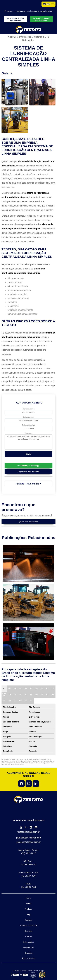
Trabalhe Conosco (28, 926)
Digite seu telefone (28, 425)
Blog (28, 915)
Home (28, 898)
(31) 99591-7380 (29, 887)
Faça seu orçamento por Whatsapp (41, 19)
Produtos (28, 909)
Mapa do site (28, 948)
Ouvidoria (28, 953)
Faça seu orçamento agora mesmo (16, 19)
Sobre (28, 904)
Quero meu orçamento (28, 522)
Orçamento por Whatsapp (28, 466)
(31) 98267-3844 (29, 876)
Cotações (29, 931)
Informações (28, 942)
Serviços (28, 920)
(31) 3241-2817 (29, 853)
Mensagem (29, 433)
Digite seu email (28, 417)
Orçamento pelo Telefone (28, 472)
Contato (28, 937)
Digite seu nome (29, 409)
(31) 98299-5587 (29, 864)
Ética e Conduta (28, 959)
